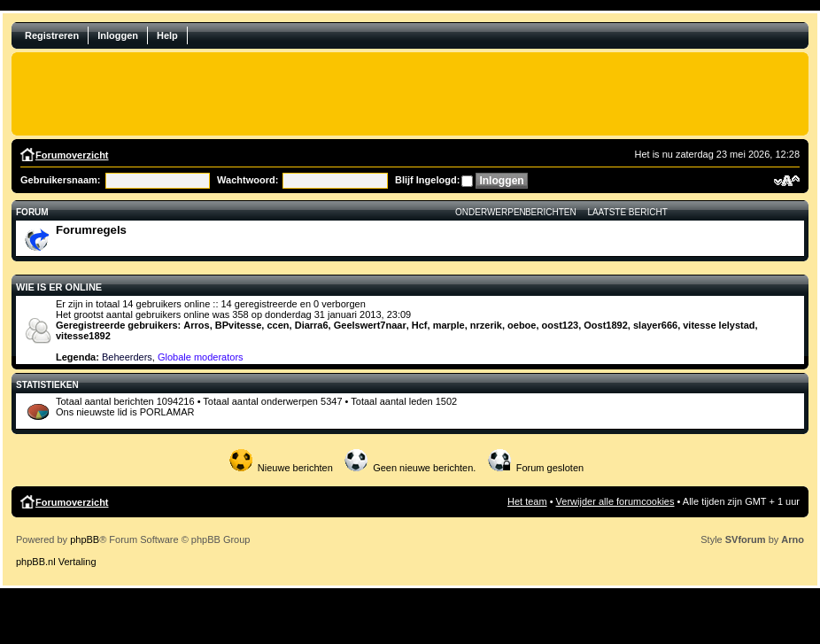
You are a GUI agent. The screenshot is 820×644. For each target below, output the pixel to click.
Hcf (420, 325)
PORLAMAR (167, 412)
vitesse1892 (83, 336)
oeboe (522, 325)
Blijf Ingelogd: (427, 180)
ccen (278, 325)
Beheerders (127, 357)
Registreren (52, 35)
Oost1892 (606, 325)
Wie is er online (59, 287)
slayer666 (655, 325)
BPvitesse (239, 325)
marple (449, 325)
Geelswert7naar (370, 325)
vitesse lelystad (719, 325)
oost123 (561, 325)
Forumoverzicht (72, 155)
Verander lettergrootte (787, 181)
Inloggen (118, 35)
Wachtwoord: (248, 180)
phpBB (85, 539)
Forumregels (91, 230)
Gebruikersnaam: (60, 180)
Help (167, 35)
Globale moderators (201, 357)
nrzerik (486, 325)
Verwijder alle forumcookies (615, 501)
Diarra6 (312, 325)
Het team (527, 501)
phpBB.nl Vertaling (56, 562)
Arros (196, 325)
